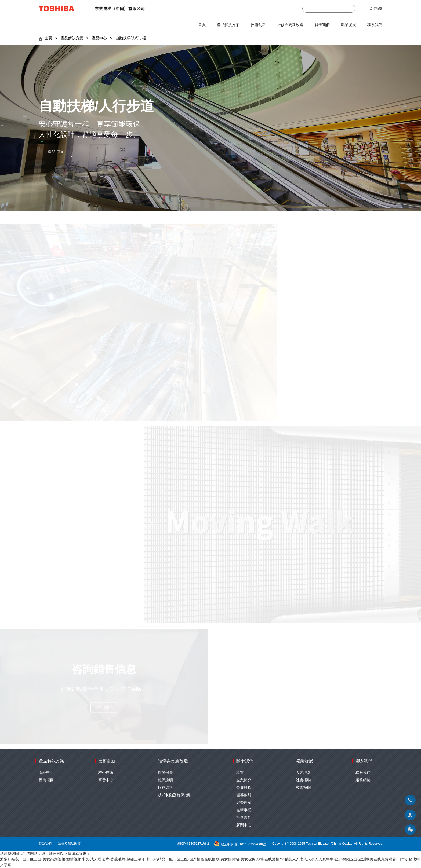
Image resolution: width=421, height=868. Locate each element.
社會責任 (244, 818)
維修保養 (165, 773)
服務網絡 (165, 788)
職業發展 (349, 25)
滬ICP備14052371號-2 (193, 844)
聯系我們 (375, 25)
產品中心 (99, 39)
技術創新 (258, 25)
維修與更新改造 (290, 25)
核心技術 (106, 773)
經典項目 (46, 780)
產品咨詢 (55, 152)
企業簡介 (244, 780)
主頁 (48, 39)
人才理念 (303, 773)
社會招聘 (303, 780)
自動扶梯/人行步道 (131, 39)
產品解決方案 (228, 25)
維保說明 (165, 780)
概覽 (240, 773)
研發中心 (106, 780)
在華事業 (244, 810)
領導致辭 (244, 795)
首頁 (202, 25)
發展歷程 (244, 788)
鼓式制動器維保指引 (175, 795)
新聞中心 (244, 825)
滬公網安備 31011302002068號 (241, 845)
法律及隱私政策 (69, 844)
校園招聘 (303, 788)
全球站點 (376, 8)
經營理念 (244, 803)
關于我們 (322, 25)
